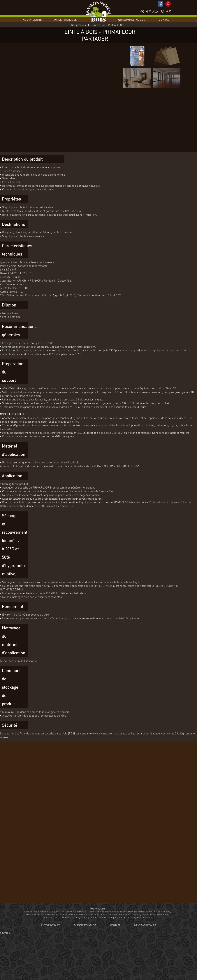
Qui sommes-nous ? (132, 20)
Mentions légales (145, 925)
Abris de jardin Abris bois (37, 912)
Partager (95, 38)
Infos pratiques (65, 20)
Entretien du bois (70, 917)
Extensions (130, 917)
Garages (91, 912)
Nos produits (32, 20)
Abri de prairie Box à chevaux (112, 912)
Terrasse (81, 912)
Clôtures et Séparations (111, 917)
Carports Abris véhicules (63, 912)
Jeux (83, 917)
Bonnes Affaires (145, 917)
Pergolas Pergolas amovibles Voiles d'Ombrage (93, 914)
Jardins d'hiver (149, 914)
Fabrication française (129, 914)
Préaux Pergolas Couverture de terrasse (47, 914)
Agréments (92, 917)
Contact (165, 20)
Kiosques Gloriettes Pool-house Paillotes (149, 912)
